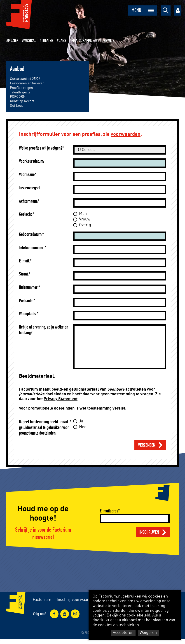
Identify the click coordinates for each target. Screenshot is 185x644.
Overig (85, 225)
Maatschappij (82, 41)
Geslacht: (26, 214)
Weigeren (148, 633)
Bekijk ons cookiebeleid (128, 615)
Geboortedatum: (31, 234)
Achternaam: (28, 201)
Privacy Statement (61, 399)
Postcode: (26, 301)
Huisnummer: (29, 287)
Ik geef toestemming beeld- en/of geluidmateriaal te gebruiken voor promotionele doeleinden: (44, 428)
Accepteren (123, 633)
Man (83, 214)
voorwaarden (126, 134)
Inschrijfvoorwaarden (76, 600)
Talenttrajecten (21, 92)
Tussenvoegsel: (30, 188)
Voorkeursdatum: (32, 161)
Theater (47, 41)
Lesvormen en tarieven (27, 83)
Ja (81, 421)
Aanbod (17, 69)
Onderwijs (106, 41)
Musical (30, 41)
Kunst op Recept (22, 101)
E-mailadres (109, 511)
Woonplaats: (28, 314)
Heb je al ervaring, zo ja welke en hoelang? (44, 330)
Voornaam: (27, 175)
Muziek (13, 41)
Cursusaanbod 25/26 (25, 79)
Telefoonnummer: (32, 248)
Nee (83, 427)
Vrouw (85, 219)
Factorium (42, 600)
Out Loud (17, 106)
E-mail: (24, 261)
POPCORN (18, 97)
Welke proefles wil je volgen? (41, 148)
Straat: (24, 274)
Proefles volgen (21, 88)
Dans (62, 41)
